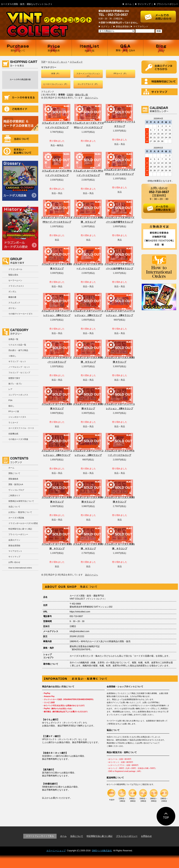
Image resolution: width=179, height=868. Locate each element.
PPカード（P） (121, 73)
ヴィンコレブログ (16, 490)
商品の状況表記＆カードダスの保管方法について (20, 123)
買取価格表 (54, 48)
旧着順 (70, 95)
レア (10, 389)
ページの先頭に (166, 816)
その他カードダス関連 (18, 439)
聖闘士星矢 (13, 275)
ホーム (128, 4)
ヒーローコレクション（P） (56, 84)
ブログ (161, 48)
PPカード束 (14, 411)
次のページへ (91, 98)
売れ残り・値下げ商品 (18, 350)
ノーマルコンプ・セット (19, 367)
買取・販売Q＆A (16, 484)
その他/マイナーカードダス (20, 314)
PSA (10, 400)
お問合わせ (146, 836)
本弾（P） (56, 73)
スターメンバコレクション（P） (88, 75)
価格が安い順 (81, 95)
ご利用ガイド (20, 109)
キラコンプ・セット (17, 361)
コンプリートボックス (18, 395)
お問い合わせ (14, 562)
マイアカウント (141, 27)
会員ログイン (14, 540)
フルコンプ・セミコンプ (19, 373)
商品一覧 (89, 48)
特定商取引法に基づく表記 (20, 529)
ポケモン (12, 308)
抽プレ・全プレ (15, 384)
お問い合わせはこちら (160, 15)
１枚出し (12, 356)
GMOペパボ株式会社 (102, 851)
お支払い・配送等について (20, 151)
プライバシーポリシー (167, 4)
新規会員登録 (122, 27)
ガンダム (12, 291)
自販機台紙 (13, 434)
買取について (18, 48)
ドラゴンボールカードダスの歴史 (20, 228)
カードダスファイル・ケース (21, 428)
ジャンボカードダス (17, 417)
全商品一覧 (13, 339)
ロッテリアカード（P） (88, 84)
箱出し (11, 406)
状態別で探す (14, 378)
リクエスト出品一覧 (17, 345)
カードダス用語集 (20, 181)
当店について (20, 139)
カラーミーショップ (56, 851)
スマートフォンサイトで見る (40, 836)
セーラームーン (15, 280)
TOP (43, 62)
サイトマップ (144, 4)
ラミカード (13, 423)
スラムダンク (14, 303)
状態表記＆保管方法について (21, 501)
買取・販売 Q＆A (125, 48)
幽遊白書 (12, 297)
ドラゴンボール (15, 269)
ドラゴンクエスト (16, 286)
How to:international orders (20, 568)
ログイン (105, 27)
